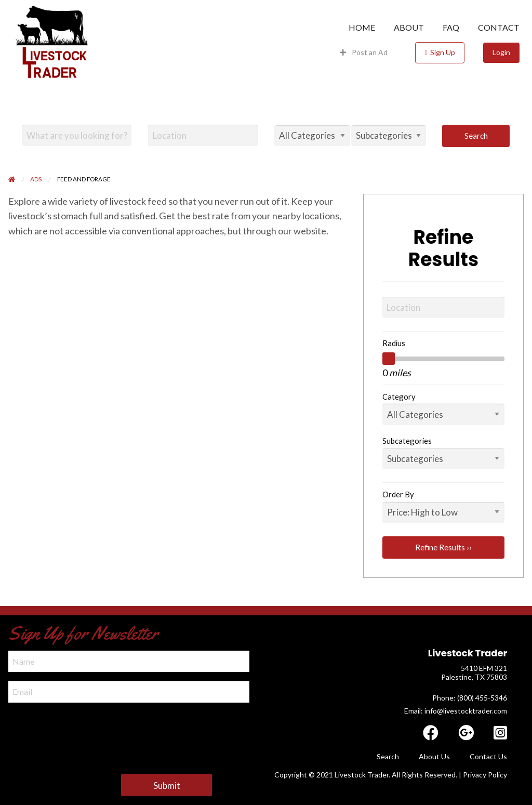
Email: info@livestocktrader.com (456, 711)
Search (476, 136)
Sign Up (443, 52)
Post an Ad (364, 52)
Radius (394, 343)
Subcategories (407, 441)
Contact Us (488, 756)
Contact (499, 28)
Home (362, 28)
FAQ (451, 28)
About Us (434, 756)
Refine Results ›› (443, 547)
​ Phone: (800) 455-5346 (469, 698)
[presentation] (87, 732)
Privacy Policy (485, 775)
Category (399, 397)
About (409, 28)
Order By (398, 494)
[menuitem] (362, 28)
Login (501, 52)
